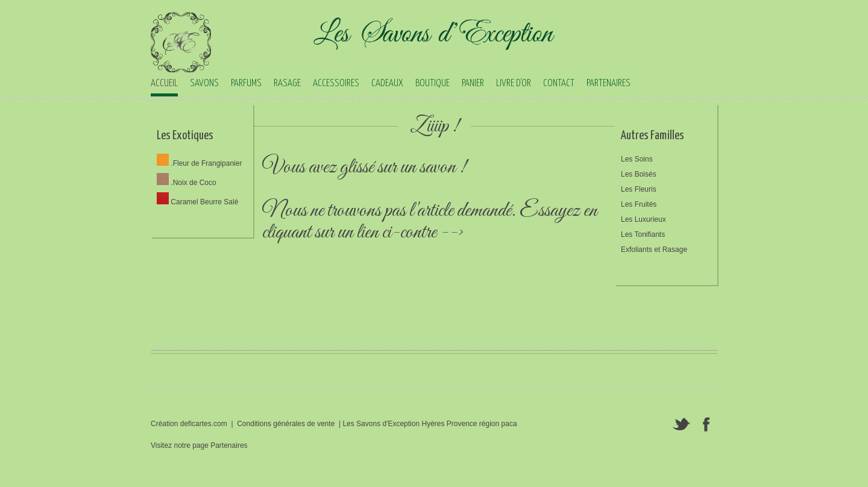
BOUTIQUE (432, 83)
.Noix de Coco (187, 183)
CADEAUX (387, 83)
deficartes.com (204, 424)
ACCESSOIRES (336, 83)
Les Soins (637, 159)
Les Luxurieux (643, 219)
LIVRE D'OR (514, 83)
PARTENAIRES (609, 83)
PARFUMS (246, 83)
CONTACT (559, 83)
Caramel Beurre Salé (197, 202)
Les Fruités (639, 204)
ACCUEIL (164, 83)
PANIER (473, 83)
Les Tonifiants (643, 234)
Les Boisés (639, 174)
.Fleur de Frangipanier (199, 163)
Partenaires (229, 445)
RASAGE (287, 83)
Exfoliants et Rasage (654, 250)
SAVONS (204, 83)
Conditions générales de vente (286, 424)
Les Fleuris (639, 189)
